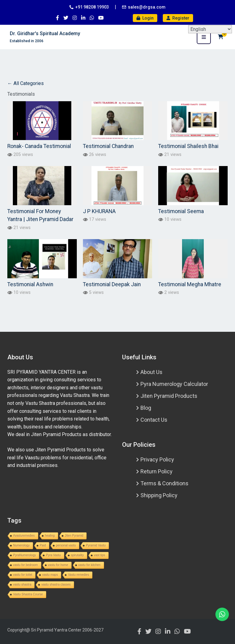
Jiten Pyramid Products (169, 396)
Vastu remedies (78, 575)
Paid (43, 545)
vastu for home (58, 565)
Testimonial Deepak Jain (112, 284)
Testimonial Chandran (108, 146)
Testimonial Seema (181, 211)
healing (50, 536)
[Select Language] (210, 29)
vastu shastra (22, 585)
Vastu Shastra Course (28, 594)
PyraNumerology (24, 555)
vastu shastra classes (56, 585)
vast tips (100, 555)
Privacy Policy (157, 459)
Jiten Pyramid (74, 536)
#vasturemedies (24, 536)
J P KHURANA (99, 211)
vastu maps (50, 575)
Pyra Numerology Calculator (174, 384)
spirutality (77, 555)
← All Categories (26, 83)
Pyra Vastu (53, 555)
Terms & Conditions (164, 483)
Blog (146, 408)
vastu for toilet (23, 575)
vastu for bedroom (26, 565)
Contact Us (154, 420)
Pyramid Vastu (96, 545)
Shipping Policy (159, 495)
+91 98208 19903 (92, 7)
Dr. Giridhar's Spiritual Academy (45, 33)
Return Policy (157, 471)
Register (178, 18)
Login (145, 18)
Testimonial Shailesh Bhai (188, 146)
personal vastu (66, 545)
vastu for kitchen (90, 565)
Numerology (21, 545)
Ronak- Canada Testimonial (39, 146)
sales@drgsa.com (147, 7)
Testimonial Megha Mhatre (190, 284)
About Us (151, 372)
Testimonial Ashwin (30, 284)
